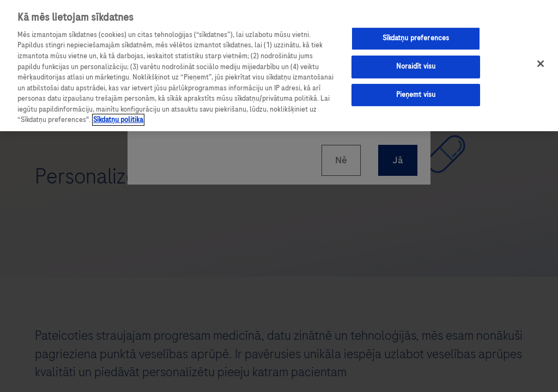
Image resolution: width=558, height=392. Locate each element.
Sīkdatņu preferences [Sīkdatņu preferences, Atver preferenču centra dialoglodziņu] (416, 38)
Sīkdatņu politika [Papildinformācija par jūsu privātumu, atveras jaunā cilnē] (118, 120)
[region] (279, 66)
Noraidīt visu (416, 66)
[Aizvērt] (541, 64)
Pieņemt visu (416, 95)
